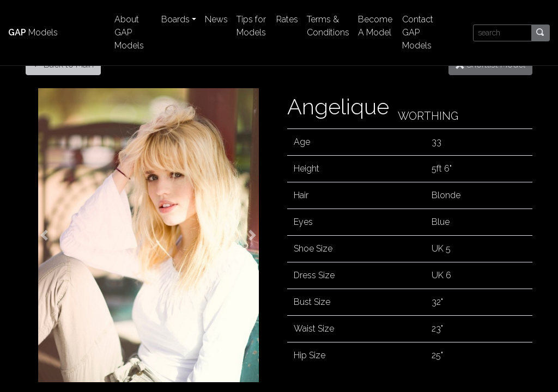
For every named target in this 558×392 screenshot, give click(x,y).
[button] (44, 235)
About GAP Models (129, 32)
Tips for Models (251, 26)
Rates (287, 19)
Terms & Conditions (328, 26)
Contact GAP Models (418, 32)
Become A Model (375, 26)
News (216, 19)
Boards (175, 19)
